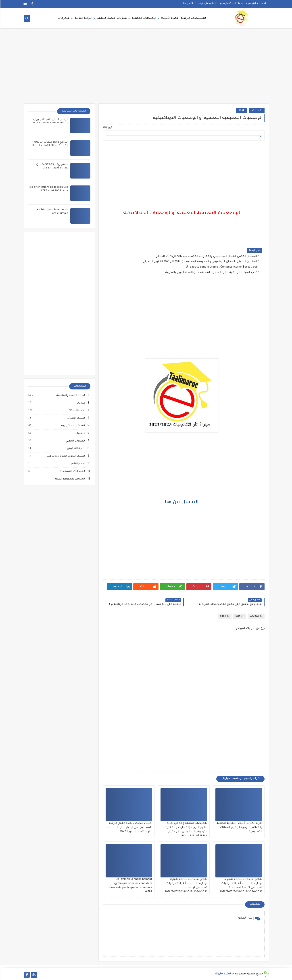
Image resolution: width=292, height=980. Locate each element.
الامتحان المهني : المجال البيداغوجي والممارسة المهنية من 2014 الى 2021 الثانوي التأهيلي (200, 262)
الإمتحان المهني (75, 441)
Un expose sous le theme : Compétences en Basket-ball (221, 267)
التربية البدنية (83, 18)
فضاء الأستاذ (77, 411)
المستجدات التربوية (193, 18)
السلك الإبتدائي (76, 418)
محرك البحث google (231, 4)
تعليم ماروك (222, 974)
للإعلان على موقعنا (206, 4)
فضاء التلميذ (106, 18)
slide (224, 616)
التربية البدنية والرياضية (70, 395)
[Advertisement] (146, 69)
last (241, 110)
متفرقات (63, 18)
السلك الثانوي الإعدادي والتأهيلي (65, 456)
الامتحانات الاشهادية (72, 471)
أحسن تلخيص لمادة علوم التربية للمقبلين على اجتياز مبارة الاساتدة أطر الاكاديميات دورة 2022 (129, 828)
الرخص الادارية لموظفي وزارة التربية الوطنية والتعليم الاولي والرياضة (49, 123)
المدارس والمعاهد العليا (70, 479)
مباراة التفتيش (76, 449)
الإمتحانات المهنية (143, 18)
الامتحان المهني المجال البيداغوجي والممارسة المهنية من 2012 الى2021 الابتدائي (206, 257)
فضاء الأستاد (169, 18)
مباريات (121, 18)
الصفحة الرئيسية (256, 4)
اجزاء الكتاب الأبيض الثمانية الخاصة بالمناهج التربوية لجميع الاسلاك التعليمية (239, 828)
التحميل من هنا (181, 503)
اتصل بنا (188, 4)
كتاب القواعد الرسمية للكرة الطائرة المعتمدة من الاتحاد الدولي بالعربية (211, 273)
